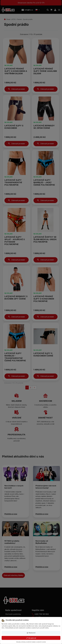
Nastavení (31, 633)
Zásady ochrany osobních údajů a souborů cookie (31, 642)
